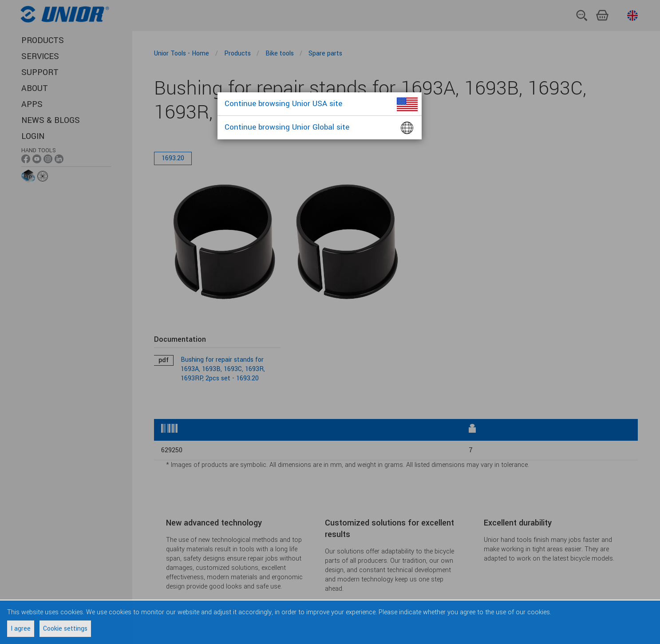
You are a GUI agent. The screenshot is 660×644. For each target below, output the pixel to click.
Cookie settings (65, 629)
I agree (21, 629)
